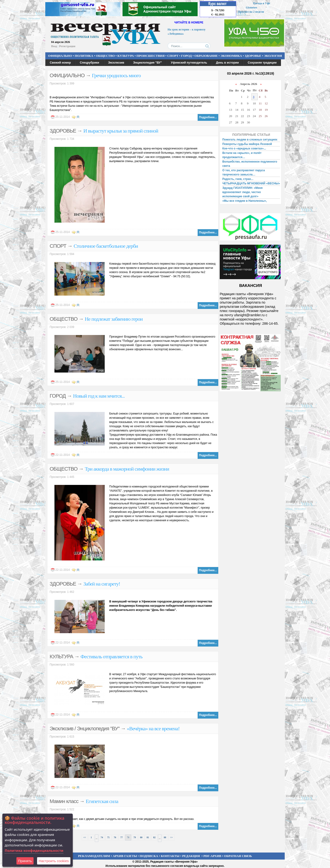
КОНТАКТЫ (170, 856)
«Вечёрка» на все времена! (153, 729)
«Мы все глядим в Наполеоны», (245, 201)
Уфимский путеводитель (189, 63)
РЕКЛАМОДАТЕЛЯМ (94, 856)
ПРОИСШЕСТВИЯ (151, 56)
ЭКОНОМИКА (231, 56)
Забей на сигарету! (102, 584)
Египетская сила (102, 801)
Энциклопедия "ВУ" (148, 63)
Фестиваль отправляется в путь (111, 657)
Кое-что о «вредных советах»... (244, 148)
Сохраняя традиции (262, 63)
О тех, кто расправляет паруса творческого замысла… (244, 172)
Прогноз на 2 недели (251, 12)
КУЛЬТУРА (126, 56)
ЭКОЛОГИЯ (273, 56)
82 (154, 837)
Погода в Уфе (262, 3)
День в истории (227, 63)
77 (122, 837)
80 (141, 837)
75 (108, 837)
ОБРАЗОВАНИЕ (206, 56)
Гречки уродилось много (116, 75)
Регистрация (67, 46)
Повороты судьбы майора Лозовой (247, 144)
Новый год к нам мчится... (99, 396)
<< (85, 837)
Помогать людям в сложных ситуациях (250, 140)
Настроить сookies (54, 861)
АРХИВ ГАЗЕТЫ (125, 856)
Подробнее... (208, 117)
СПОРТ (173, 56)
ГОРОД (186, 56)
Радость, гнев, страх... (238, 179)
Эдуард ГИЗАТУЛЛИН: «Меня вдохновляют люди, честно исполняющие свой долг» (242, 192)
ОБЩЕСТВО (105, 56)
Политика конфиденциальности (34, 850)
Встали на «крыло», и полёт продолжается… (242, 155)
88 (165, 837)
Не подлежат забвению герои (114, 319)
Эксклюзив (116, 63)
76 (115, 837)
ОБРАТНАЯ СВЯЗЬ (238, 856)
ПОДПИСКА (149, 856)
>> (171, 837)
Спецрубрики (90, 63)
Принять (25, 861)
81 (148, 837)
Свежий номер (60, 63)
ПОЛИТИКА (84, 56)
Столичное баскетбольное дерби (106, 246)
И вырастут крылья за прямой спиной (121, 131)
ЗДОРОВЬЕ (253, 56)
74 (102, 837)
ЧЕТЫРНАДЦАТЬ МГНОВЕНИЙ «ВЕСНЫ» (251, 183)
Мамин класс (64, 801)
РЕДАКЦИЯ (191, 856)
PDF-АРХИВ (212, 856)
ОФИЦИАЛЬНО (60, 56)
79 (135, 837)
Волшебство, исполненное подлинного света (250, 164)
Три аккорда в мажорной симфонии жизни (127, 469)
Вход (54, 46)
